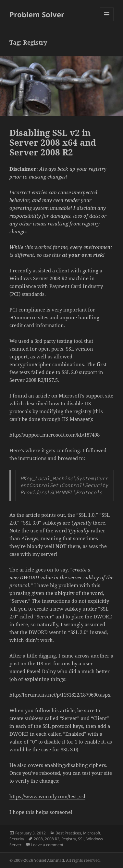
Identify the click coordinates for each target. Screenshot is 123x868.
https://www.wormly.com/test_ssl (47, 796)
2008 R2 (52, 839)
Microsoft (92, 833)
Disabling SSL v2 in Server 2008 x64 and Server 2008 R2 (53, 142)
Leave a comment (47, 845)
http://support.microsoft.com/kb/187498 (55, 435)
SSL (81, 839)
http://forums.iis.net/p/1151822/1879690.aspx (60, 695)
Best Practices (68, 833)
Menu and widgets (107, 21)
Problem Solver (37, 14)
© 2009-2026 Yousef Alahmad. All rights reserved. (55, 860)
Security (17, 839)
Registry (69, 839)
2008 (38, 839)
